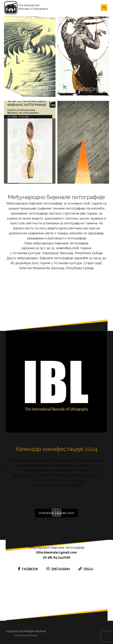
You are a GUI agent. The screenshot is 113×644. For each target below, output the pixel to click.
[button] (104, 8)
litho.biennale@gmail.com (56, 552)
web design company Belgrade (26, 635)
